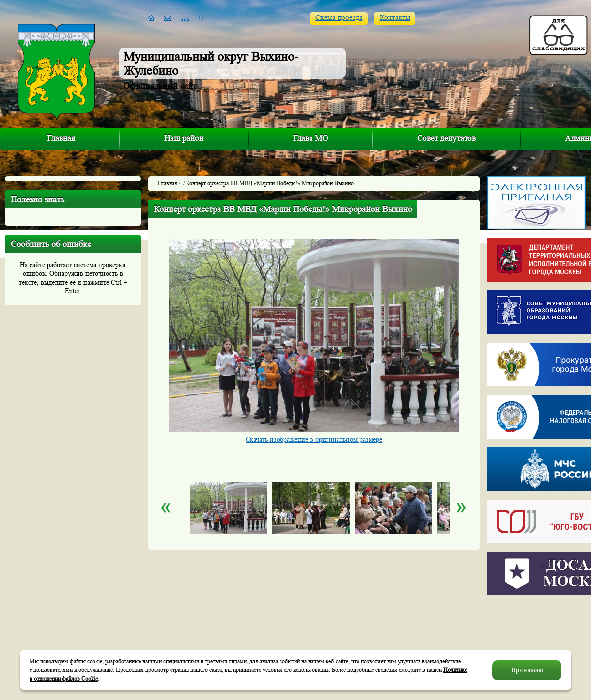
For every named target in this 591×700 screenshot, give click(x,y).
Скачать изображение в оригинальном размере (314, 439)
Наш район (184, 138)
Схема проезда (339, 18)
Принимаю (527, 670)
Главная (61, 138)
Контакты (395, 18)
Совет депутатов (446, 138)
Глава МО (311, 138)
